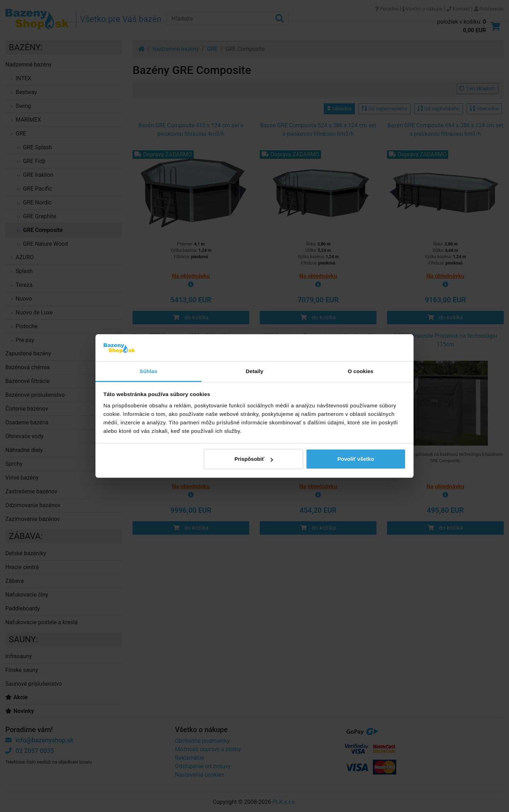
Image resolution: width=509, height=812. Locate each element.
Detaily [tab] (255, 371)
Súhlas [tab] (148, 371)
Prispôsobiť (254, 459)
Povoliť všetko (356, 459)
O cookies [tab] (361, 371)
